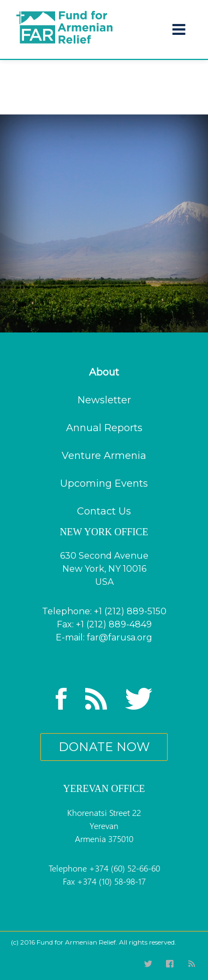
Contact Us (104, 511)
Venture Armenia (104, 456)
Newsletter (104, 400)
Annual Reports (104, 428)
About (104, 372)
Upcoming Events (104, 483)
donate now (104, 747)
